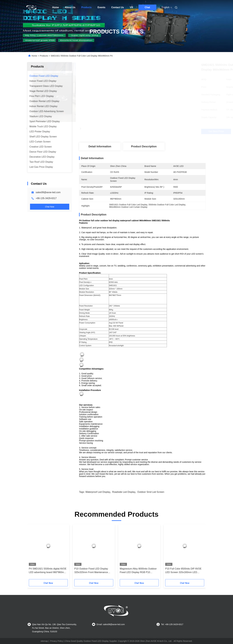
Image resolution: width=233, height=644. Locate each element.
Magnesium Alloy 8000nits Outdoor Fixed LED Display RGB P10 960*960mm (138, 571)
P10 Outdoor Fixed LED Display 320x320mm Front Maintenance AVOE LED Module (91, 571)
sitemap (44, 641)
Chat (147, 7)
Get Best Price (159, 131)
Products (86, 7)
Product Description (144, 146)
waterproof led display (98, 492)
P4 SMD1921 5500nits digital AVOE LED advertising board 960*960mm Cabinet (48, 571)
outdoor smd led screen (151, 492)
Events (101, 7)
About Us (70, 7)
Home (56, 7)
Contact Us (118, 7)
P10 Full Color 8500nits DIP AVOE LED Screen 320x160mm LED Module (183, 571)
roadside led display (124, 492)
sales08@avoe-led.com (48, 192)
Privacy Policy (57, 641)
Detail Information (100, 146)
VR (131, 7)
